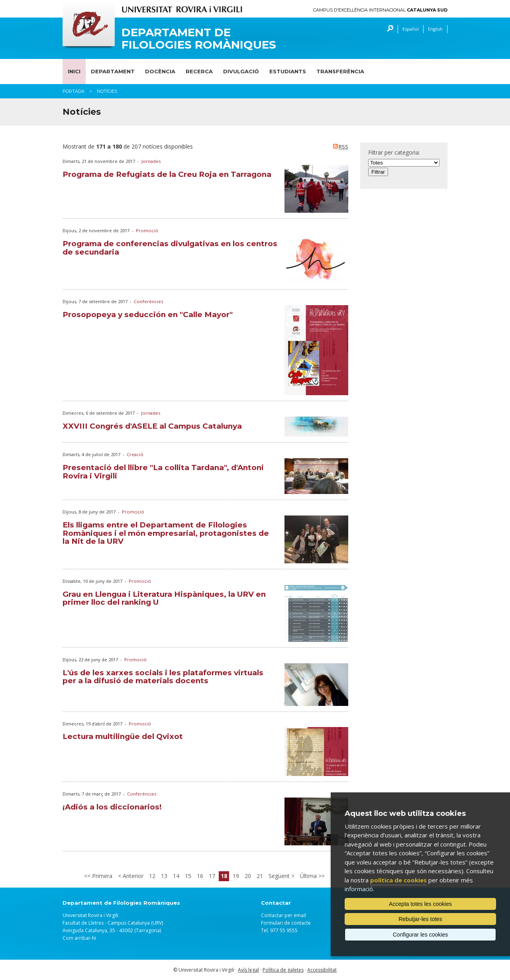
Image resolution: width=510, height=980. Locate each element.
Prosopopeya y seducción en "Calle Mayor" (148, 315)
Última (309, 876)
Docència (160, 71)
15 (188, 876)
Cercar (388, 29)
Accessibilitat (322, 970)
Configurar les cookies (421, 935)
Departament (113, 71)
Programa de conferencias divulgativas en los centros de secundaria (170, 248)
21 (260, 876)
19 (236, 876)
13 (164, 876)
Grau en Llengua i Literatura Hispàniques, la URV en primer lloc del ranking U (164, 598)
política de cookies (398, 880)
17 (212, 876)
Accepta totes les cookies (420, 904)
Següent (280, 876)
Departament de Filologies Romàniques (199, 39)
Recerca (199, 71)
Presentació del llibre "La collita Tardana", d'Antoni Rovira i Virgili (163, 472)
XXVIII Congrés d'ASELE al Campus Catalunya (152, 426)
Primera (101, 876)
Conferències (148, 301)
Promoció (147, 230)
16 (200, 876)
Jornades (151, 161)
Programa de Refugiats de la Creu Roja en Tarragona (167, 174)
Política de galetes (283, 970)
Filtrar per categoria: (394, 152)
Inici (74, 71)
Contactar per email (283, 915)
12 (152, 876)
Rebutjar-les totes (420, 919)
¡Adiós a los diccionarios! (112, 807)
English (435, 29)
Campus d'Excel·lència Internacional (380, 10)
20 (248, 876)
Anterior (132, 876)
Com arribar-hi (79, 938)
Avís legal (248, 970)
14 (176, 876)
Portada (74, 91)
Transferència (340, 71)
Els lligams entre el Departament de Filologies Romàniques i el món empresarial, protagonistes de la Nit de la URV (166, 533)
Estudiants (288, 71)
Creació (135, 454)
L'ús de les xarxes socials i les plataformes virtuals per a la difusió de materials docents (163, 677)
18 (224, 876)
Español (411, 29)
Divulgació (241, 71)
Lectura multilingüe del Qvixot (123, 736)
